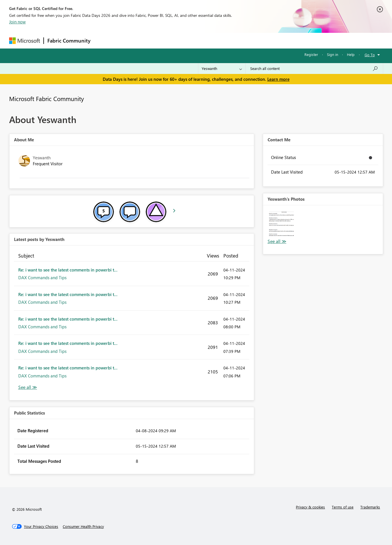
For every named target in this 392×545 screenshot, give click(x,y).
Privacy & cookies (310, 507)
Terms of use (343, 507)
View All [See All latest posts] (28, 387)
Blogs (203, 40)
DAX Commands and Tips (42, 277)
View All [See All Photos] (277, 241)
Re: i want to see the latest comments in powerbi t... (68, 270)
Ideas (152, 40)
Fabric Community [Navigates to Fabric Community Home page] (69, 41)
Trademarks (370, 507)
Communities (177, 40)
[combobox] (314, 69)
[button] (281, 224)
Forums (103, 40)
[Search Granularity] (222, 69)
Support (249, 40)
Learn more (278, 79)
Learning (225, 40)
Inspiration (129, 40)
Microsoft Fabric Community (47, 98)
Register (311, 54)
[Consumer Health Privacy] (83, 526)
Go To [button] (370, 55)
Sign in (333, 54)
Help (351, 54)
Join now (17, 22)
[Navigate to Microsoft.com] (25, 41)
